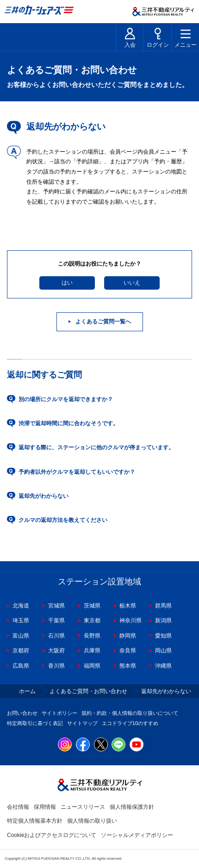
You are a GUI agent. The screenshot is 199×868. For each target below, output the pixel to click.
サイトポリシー (59, 713)
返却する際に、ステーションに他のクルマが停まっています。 (96, 447)
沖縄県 (163, 666)
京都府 (21, 651)
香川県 (56, 666)
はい (67, 283)
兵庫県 (92, 651)
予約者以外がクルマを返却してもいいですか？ (77, 472)
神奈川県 (131, 620)
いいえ (132, 283)
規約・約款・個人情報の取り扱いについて (130, 713)
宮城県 (56, 606)
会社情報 (18, 807)
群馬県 (163, 606)
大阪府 (56, 651)
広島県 (21, 666)
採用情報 (45, 807)
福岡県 (92, 666)
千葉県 (56, 620)
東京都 (92, 620)
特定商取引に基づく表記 (35, 723)
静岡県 (128, 636)
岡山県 (163, 651)
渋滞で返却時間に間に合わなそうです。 (68, 423)
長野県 (92, 636)
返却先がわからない (44, 496)
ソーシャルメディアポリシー (137, 835)
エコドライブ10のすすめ (130, 723)
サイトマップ (82, 723)
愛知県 (163, 636)
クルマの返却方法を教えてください (63, 520)
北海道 (21, 606)
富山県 (21, 636)
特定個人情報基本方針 (35, 821)
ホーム (27, 691)
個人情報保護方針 (132, 807)
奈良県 (128, 651)
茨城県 (92, 606)
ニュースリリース (83, 807)
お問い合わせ (22, 713)
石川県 (56, 636)
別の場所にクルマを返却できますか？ (66, 399)
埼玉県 (21, 620)
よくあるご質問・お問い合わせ (88, 691)
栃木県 (128, 606)
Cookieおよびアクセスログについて (52, 835)
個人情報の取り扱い (92, 821)
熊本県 (128, 666)
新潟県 (163, 620)
